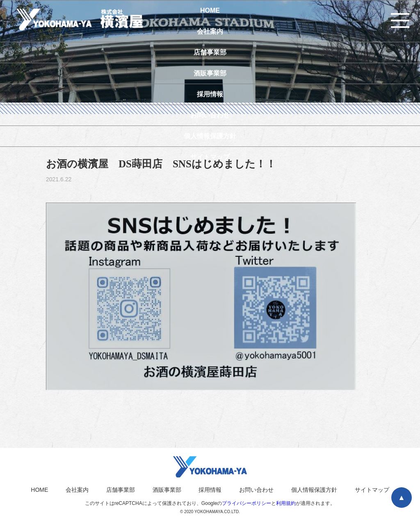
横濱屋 (86, 19)
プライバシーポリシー (247, 503)
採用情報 (210, 490)
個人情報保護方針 (314, 490)
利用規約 (286, 503)
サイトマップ (372, 490)
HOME (39, 490)
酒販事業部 (167, 490)
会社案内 (77, 490)
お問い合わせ (256, 490)
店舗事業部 (121, 490)
